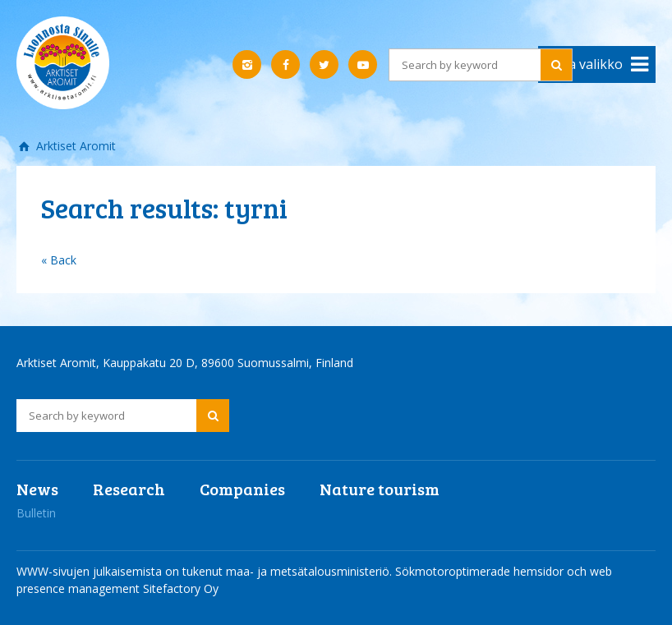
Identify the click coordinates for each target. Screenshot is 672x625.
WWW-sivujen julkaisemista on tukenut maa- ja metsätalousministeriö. (206, 571)
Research (129, 489)
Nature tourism (380, 489)
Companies (242, 489)
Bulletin (36, 513)
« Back (59, 260)
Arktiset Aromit (74, 146)
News (37, 489)
